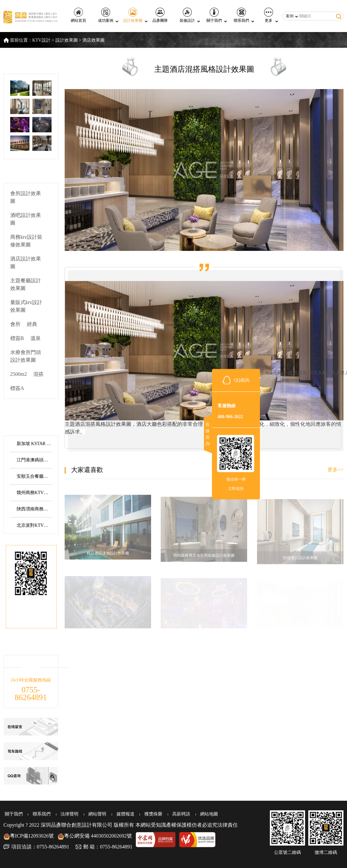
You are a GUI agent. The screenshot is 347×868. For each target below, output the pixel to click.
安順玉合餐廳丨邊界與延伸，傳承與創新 (34, 476)
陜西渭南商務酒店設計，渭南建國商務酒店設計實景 (34, 509)
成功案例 (106, 15)
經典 (32, 324)
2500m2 (19, 374)
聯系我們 (241, 15)
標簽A (17, 388)
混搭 (38, 374)
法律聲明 (68, 814)
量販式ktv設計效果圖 (26, 306)
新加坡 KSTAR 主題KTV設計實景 (34, 444)
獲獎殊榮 (150, 814)
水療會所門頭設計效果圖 (26, 356)
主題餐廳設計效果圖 (26, 284)
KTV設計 (41, 40)
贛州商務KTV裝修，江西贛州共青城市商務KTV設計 (34, 493)
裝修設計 (187, 15)
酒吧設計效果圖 (26, 219)
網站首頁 (78, 15)
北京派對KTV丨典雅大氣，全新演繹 (34, 525)
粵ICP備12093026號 (29, 836)
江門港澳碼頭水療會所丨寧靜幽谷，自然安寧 (34, 460)
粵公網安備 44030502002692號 (95, 836)
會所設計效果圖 (26, 197)
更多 (269, 15)
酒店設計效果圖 (26, 263)
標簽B (17, 338)
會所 (15, 324)
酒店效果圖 (93, 40)
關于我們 (214, 15)
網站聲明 (95, 814)
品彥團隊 (160, 15)
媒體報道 (123, 814)
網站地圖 (205, 814)
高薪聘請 (178, 814)
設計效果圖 (133, 15)
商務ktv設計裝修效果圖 (26, 241)
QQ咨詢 (242, 380)
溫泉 (36, 338)
